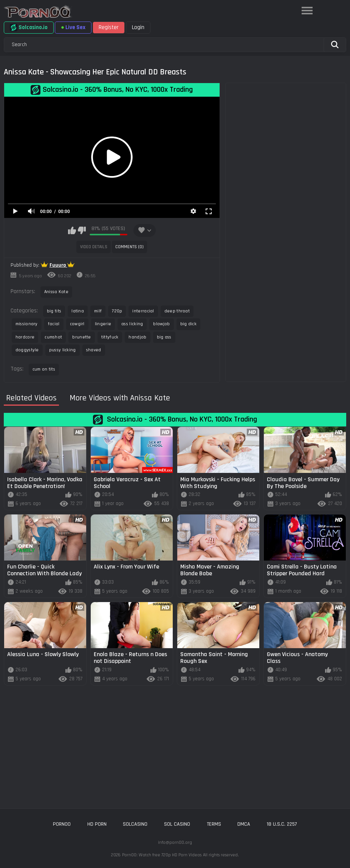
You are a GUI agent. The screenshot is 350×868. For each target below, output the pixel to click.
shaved (94, 350)
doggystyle (27, 350)
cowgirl (77, 324)
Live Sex (73, 27)
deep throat (177, 311)
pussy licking (63, 350)
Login (138, 27)
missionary (27, 324)
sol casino (177, 824)
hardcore (25, 337)
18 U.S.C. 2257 (282, 824)
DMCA (244, 824)
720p (117, 311)
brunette (81, 337)
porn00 (62, 824)
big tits (54, 311)
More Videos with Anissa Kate (120, 398)
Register (109, 27)
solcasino (135, 824)
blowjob (161, 324)
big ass (164, 337)
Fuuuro (58, 265)
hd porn (97, 824)
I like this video (72, 230)
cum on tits (44, 369)
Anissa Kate (56, 292)
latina (78, 311)
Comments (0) (129, 247)
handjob (137, 337)
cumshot (53, 337)
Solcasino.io (29, 28)
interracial (143, 311)
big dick (188, 324)
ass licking (132, 324)
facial (54, 324)
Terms (214, 824)
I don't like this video (82, 230)
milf (98, 311)
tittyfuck (110, 337)
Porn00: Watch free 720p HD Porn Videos (162, 855)
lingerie (103, 324)
